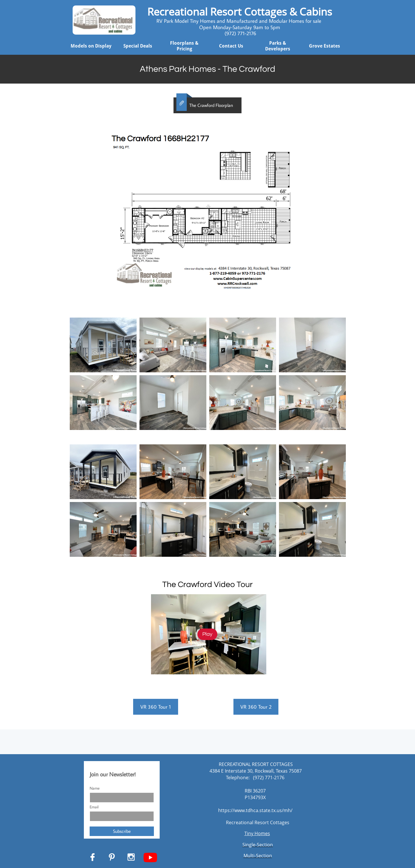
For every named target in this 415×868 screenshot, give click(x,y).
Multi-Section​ (258, 856)
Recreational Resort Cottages (258, 822)
